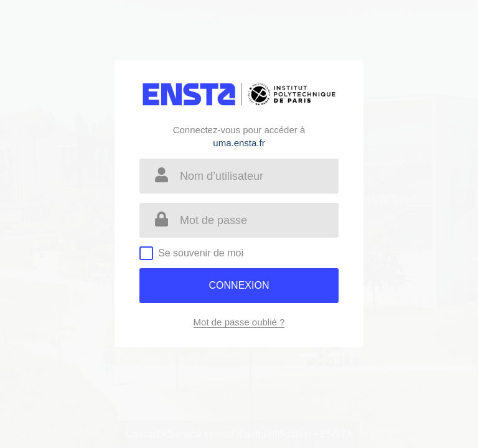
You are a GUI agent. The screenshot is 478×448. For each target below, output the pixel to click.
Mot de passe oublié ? (239, 322)
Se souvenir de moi (201, 253)
